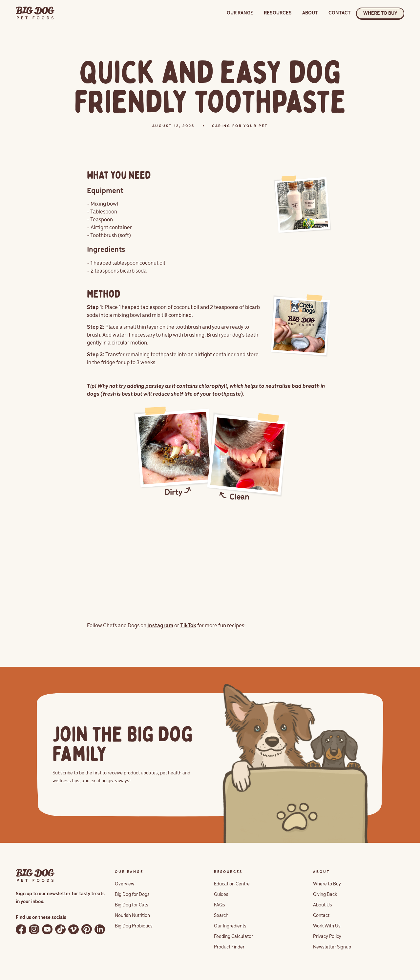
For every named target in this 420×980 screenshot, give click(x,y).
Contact (321, 916)
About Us (323, 905)
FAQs (220, 905)
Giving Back (325, 895)
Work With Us (327, 926)
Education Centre (232, 884)
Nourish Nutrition (132, 916)
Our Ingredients (230, 926)
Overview (125, 884)
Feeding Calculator (233, 937)
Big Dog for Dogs (132, 895)
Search (221, 916)
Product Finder (229, 947)
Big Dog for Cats (132, 905)
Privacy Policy (327, 937)
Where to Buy (327, 884)
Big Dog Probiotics (134, 926)
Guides (221, 895)
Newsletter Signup (332, 947)
